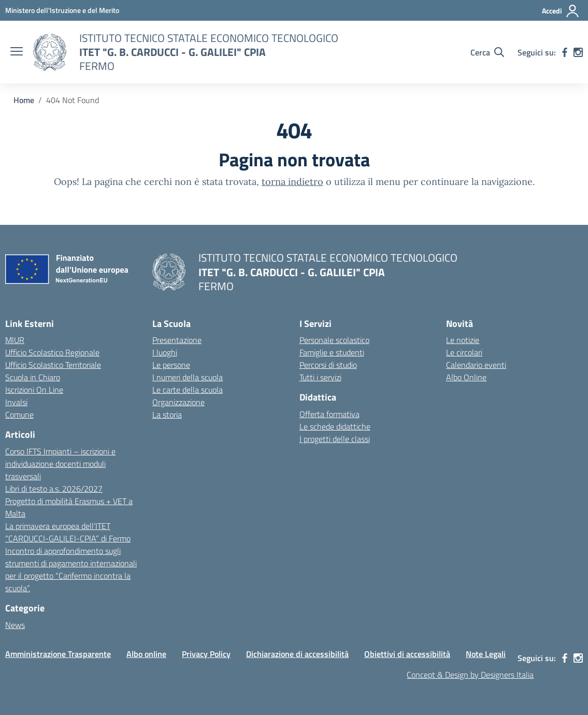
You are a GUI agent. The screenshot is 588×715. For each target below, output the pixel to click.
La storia (167, 414)
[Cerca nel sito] (487, 52)
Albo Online (466, 377)
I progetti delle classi (335, 439)
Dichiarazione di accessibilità (297, 654)
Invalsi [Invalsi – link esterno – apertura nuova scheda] (16, 402)
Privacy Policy (206, 654)
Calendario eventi (476, 365)
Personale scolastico (334, 340)
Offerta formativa (329, 414)
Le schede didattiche (335, 426)
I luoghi (165, 352)
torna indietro (292, 182)
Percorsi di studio (328, 365)
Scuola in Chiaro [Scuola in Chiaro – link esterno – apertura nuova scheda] (33, 377)
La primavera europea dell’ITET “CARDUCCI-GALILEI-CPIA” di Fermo (68, 532)
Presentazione (177, 340)
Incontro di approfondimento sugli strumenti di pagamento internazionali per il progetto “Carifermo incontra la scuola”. (71, 569)
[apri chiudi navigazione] (17, 52)
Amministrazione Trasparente (58, 654)
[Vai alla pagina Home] (24, 100)
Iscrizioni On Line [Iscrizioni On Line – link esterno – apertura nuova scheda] (34, 390)
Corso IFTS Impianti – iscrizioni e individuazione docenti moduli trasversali (60, 464)
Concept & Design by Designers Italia (470, 675)
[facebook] (565, 52)
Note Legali (486, 654)
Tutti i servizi (320, 377)
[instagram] (578, 52)
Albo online (146, 654)
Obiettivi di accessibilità (407, 654)
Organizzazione (178, 402)
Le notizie (463, 340)
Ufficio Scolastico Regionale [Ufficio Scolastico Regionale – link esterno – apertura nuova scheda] (52, 352)
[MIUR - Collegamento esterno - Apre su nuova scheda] (62, 10)
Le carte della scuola (188, 390)
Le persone (171, 365)
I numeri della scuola (188, 377)
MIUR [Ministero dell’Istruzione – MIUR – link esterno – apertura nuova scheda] (15, 340)
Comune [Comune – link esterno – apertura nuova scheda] (19, 414)
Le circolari (464, 352)
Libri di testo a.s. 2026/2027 (54, 489)
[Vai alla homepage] (50, 52)
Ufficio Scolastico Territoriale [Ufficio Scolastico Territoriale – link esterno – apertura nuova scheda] (53, 365)
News (15, 625)
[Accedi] (561, 11)
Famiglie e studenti (332, 352)
